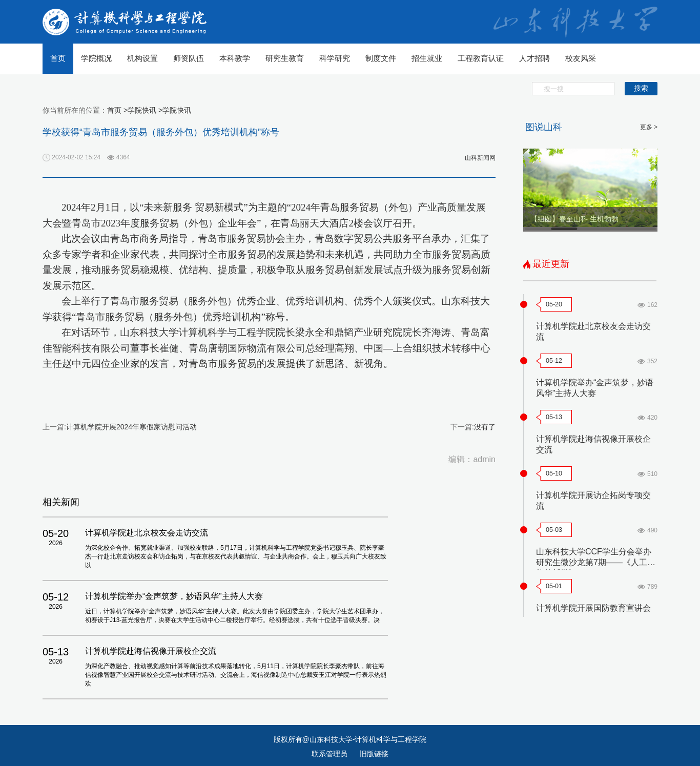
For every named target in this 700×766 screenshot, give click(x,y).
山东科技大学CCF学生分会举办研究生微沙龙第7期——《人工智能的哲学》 (596, 562)
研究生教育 (285, 58)
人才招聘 (534, 58)
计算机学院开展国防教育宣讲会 (593, 608)
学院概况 (96, 58)
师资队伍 (189, 58)
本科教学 (235, 58)
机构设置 (142, 58)
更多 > (649, 127)
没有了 (485, 427)
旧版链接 (374, 754)
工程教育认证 (481, 58)
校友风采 (581, 58)
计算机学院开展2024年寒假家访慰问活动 (131, 427)
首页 (58, 58)
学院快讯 (177, 110)
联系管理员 (331, 754)
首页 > (117, 110)
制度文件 (381, 58)
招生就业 (427, 58)
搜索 (641, 88)
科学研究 (335, 58)
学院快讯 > (145, 110)
